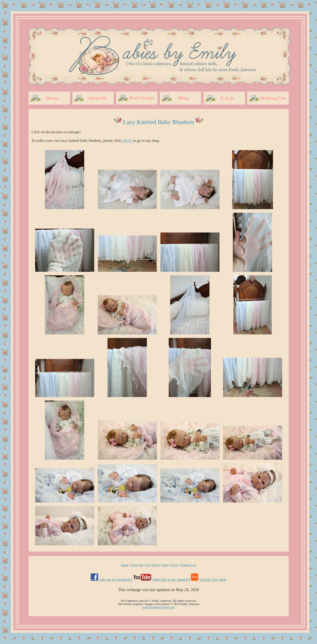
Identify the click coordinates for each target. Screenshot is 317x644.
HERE (127, 140)
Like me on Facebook (115, 580)
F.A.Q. (175, 565)
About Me (137, 565)
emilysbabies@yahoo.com (159, 607)
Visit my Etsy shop (212, 580)
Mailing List (188, 565)
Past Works (152, 565)
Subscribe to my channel (170, 580)
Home (125, 565)
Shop (165, 565)
